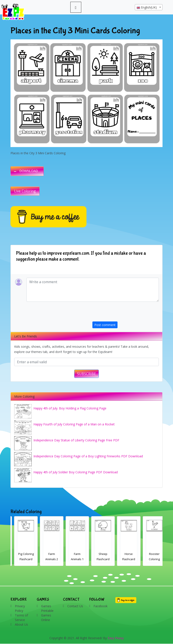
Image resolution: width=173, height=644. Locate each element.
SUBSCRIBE (86, 374)
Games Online (46, 618)
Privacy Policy (20, 608)
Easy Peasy (116, 638)
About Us (21, 624)
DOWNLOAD (29, 171)
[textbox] (149, 7)
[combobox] (149, 7)
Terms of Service (21, 618)
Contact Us (75, 606)
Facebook (100, 606)
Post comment (105, 325)
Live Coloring (25, 191)
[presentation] (126, 313)
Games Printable (47, 608)
